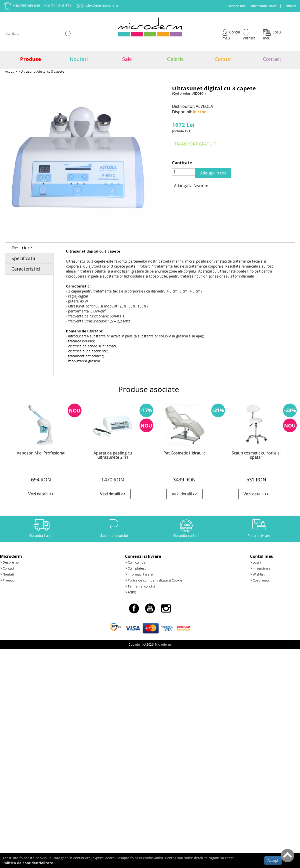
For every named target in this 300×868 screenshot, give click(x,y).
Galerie (174, 59)
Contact (290, 6)
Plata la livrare (259, 535)
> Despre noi (10, 562)
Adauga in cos (213, 173)
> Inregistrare (260, 568)
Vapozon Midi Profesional (41, 453)
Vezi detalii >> (41, 494)
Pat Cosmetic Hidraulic (184, 453)
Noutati (77, 59)
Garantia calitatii (186, 535)
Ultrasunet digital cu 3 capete (42, 71)
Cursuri (222, 59)
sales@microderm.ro (101, 6)
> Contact (7, 568)
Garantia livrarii (41, 535)
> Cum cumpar (136, 562)
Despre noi (236, 6)
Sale (126, 59)
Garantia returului (114, 535)
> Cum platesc (136, 568)
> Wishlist (257, 574)
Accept (273, 860)
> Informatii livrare (139, 574)
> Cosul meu (259, 580)
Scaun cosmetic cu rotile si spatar (256, 455)
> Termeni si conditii (140, 586)
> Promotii (8, 580)
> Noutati (7, 574)
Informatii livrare (264, 6)
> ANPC (130, 592)
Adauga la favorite (190, 186)
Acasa (10, 71)
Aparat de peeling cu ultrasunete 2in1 (113, 455)
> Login (255, 562)
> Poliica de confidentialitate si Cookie (154, 580)
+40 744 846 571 (58, 6)
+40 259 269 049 (26, 6)
